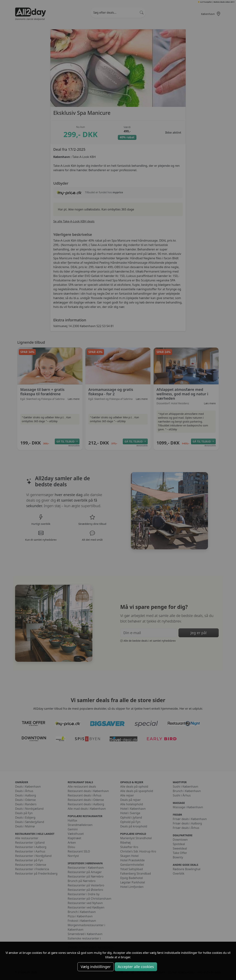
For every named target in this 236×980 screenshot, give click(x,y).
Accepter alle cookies (136, 967)
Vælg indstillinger (96, 967)
